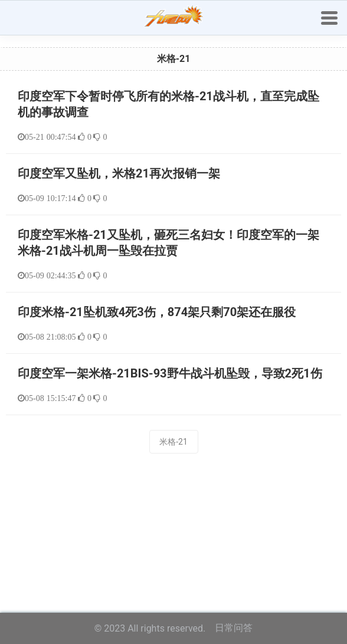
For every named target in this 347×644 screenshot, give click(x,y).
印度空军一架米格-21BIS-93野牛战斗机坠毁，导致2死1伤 (170, 373)
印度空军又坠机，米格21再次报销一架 (119, 173)
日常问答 (234, 628)
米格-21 (173, 442)
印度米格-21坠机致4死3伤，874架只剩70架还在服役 (157, 312)
